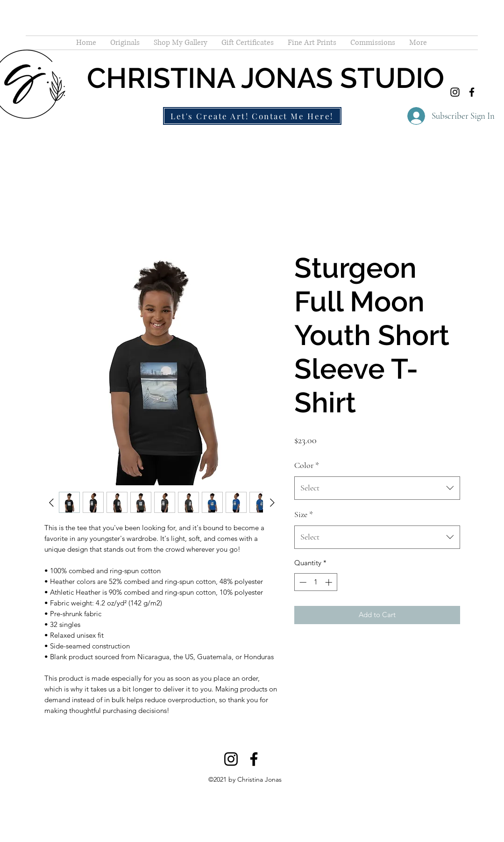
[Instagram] (455, 92)
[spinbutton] (316, 582)
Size (304, 514)
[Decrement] (302, 582)
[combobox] (377, 488)
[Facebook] (472, 92)
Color (307, 465)
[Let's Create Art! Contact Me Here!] (252, 116)
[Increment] (330, 582)
